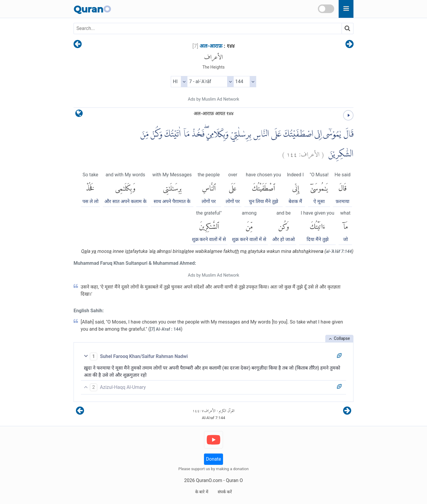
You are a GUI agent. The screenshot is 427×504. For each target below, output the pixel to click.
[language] (79, 115)
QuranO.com (209, 480)
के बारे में (202, 492)
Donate (214, 459)
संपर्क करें (225, 492)
